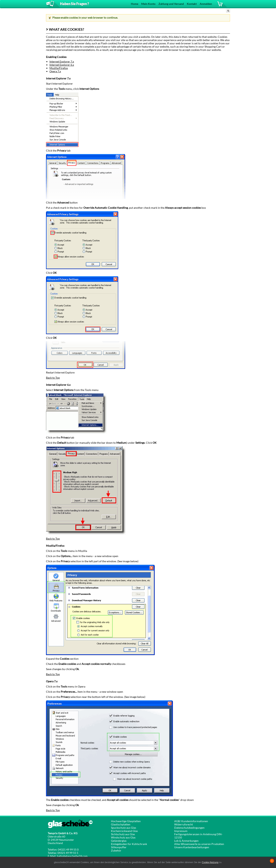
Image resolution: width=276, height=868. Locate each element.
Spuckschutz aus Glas (124, 828)
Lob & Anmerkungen (186, 841)
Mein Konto (148, 4)
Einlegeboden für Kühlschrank (129, 844)
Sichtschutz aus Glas (123, 834)
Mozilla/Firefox (59, 68)
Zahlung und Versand (171, 4)
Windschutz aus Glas (123, 837)
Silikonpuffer (119, 847)
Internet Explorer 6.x (62, 65)
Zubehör (116, 850)
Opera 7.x (55, 71)
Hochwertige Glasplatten (126, 821)
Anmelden (206, 4)
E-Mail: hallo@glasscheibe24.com (68, 856)
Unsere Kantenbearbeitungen (192, 847)
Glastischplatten (121, 824)
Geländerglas (119, 841)
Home (135, 4)
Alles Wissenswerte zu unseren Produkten (199, 844)
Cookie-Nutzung (210, 862)
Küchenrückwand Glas (124, 831)
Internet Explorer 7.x (62, 61)
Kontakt (192, 4)
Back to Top (53, 378)
